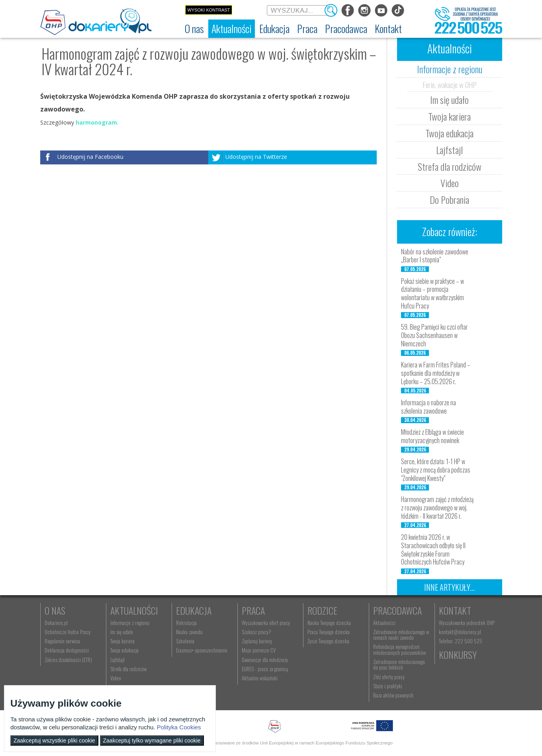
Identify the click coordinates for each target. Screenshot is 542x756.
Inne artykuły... (449, 587)
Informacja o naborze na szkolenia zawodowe (429, 407)
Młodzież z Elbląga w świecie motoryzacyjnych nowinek (432, 436)
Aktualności (134, 610)
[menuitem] (194, 29)
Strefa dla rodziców (450, 166)
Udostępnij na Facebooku (90, 157)
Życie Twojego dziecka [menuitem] (328, 641)
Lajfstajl (449, 150)
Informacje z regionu (450, 69)
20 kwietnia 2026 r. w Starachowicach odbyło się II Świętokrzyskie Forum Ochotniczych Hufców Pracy (433, 549)
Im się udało (449, 100)
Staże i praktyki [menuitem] (388, 686)
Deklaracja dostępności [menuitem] (67, 650)
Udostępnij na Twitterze (256, 157)
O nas (55, 610)
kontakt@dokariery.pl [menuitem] (460, 632)
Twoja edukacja (449, 133)
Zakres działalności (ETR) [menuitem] (68, 660)
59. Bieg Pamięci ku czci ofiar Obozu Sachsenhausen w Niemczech (434, 335)
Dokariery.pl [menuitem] (56, 623)
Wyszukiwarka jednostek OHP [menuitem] (467, 623)
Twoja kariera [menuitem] (122, 641)
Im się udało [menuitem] (122, 632)
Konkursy (458, 654)
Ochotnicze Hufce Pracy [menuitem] (68, 632)
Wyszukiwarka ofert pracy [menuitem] (266, 623)
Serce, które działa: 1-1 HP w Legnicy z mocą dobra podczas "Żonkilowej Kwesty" (436, 470)
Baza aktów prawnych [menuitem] (393, 695)
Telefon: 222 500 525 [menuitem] (461, 641)
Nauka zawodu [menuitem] (189, 632)
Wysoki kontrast (208, 10)
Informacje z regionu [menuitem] (130, 623)
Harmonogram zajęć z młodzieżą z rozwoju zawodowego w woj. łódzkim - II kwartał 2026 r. (437, 508)
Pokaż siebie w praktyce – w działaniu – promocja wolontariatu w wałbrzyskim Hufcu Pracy (432, 293)
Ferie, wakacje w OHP (450, 84)
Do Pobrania (449, 199)
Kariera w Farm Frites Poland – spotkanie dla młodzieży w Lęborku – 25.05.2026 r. (436, 373)
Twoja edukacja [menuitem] (124, 650)
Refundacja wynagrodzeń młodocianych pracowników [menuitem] (399, 649)
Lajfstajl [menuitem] (117, 660)
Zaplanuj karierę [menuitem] (257, 641)
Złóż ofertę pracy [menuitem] (389, 677)
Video (450, 183)
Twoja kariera (449, 116)
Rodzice (322, 610)
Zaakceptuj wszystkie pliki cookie (54, 740)
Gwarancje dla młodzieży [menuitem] (265, 660)
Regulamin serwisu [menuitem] (62, 641)
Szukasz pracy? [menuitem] (256, 632)
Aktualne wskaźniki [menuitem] (260, 678)
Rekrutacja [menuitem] (186, 623)
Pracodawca (397, 610)
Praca (253, 610)
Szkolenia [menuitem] (185, 641)
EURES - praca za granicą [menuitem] (265, 669)
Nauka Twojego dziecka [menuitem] (329, 623)
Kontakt (455, 610)
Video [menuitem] (116, 678)
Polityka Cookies (179, 727)
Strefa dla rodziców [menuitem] (128, 669)
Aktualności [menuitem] (384, 623)
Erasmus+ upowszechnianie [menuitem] (202, 650)
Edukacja (194, 610)
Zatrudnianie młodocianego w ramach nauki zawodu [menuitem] (401, 635)
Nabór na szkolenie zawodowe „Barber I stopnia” (435, 256)
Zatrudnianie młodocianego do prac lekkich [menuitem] (399, 664)
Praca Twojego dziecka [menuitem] (329, 632)
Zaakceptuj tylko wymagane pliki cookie (152, 740)
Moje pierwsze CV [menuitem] (259, 650)
